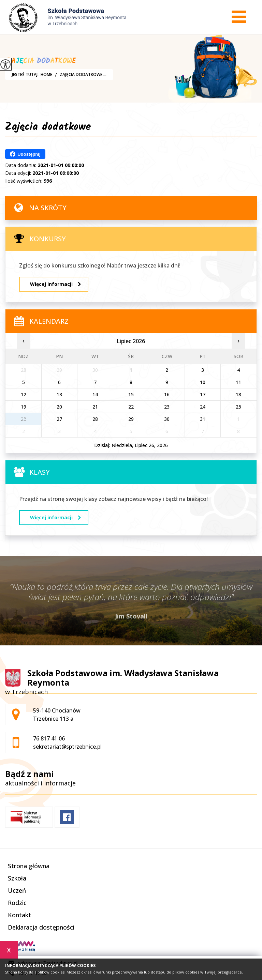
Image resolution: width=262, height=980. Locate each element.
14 (95, 394)
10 (203, 382)
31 (203, 419)
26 (24, 419)
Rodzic (17, 903)
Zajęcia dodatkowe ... (79, 75)
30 (167, 419)
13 (59, 394)
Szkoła (17, 878)
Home (46, 75)
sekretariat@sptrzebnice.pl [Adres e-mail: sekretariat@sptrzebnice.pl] (67, 747)
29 (131, 419)
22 (131, 407)
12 (24, 394)
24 (203, 407)
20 (59, 407)
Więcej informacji (55, 284)
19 (24, 407)
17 (203, 394)
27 (59, 419)
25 (238, 407)
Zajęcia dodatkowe (48, 128)
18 (238, 394)
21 (95, 407)
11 (238, 382)
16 (167, 394)
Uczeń (17, 890)
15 (131, 394)
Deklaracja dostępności (41, 927)
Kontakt (19, 915)
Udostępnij (25, 154)
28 (95, 419)
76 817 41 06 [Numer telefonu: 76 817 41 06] (49, 738)
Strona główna (29, 866)
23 (167, 407)
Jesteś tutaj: (26, 75)
